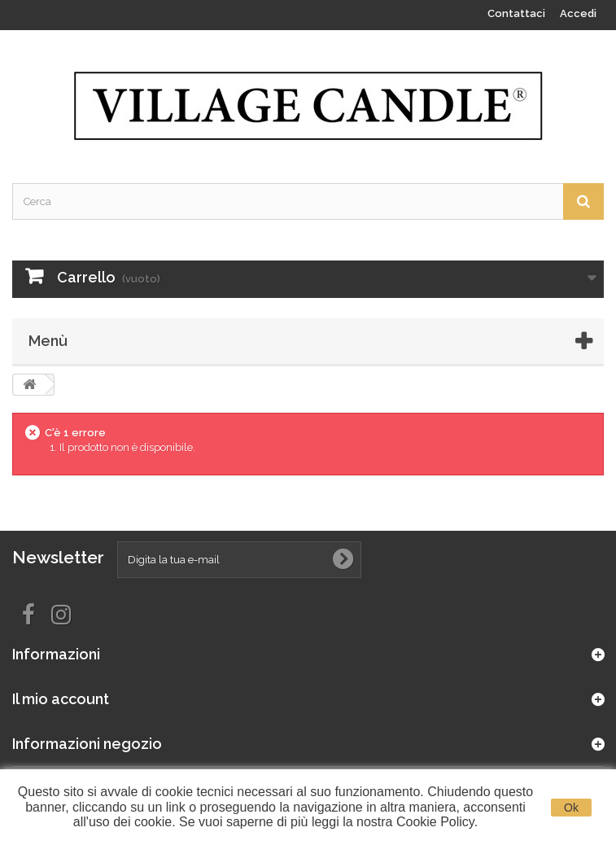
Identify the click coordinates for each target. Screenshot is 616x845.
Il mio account (61, 699)
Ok (571, 808)
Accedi (578, 13)
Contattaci (516, 13)
